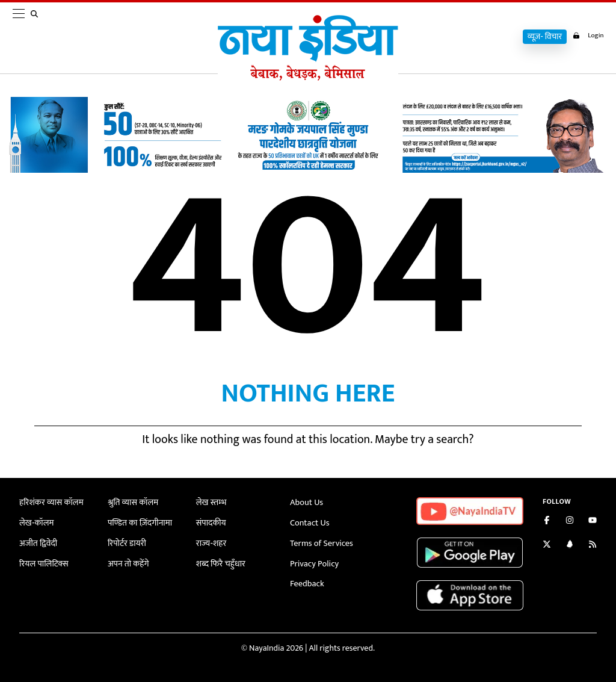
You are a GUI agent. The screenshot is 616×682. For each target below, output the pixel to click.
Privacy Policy (314, 563)
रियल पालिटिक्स (43, 563)
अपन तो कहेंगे (128, 563)
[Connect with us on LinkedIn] (570, 546)
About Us (306, 502)
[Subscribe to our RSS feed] (593, 546)
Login (586, 36)
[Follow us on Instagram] (570, 522)
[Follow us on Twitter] (547, 546)
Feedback (306, 583)
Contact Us (309, 522)
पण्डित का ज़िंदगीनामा (139, 522)
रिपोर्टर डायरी (127, 543)
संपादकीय (211, 522)
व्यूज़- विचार (541, 37)
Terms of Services (321, 543)
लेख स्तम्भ (211, 502)
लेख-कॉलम (36, 522)
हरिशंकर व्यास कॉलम (51, 502)
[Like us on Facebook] (547, 522)
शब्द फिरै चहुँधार (220, 563)
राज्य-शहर (211, 543)
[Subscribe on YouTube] (593, 522)
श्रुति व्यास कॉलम (132, 502)
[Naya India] (308, 78)
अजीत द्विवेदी (38, 543)
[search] (37, 37)
